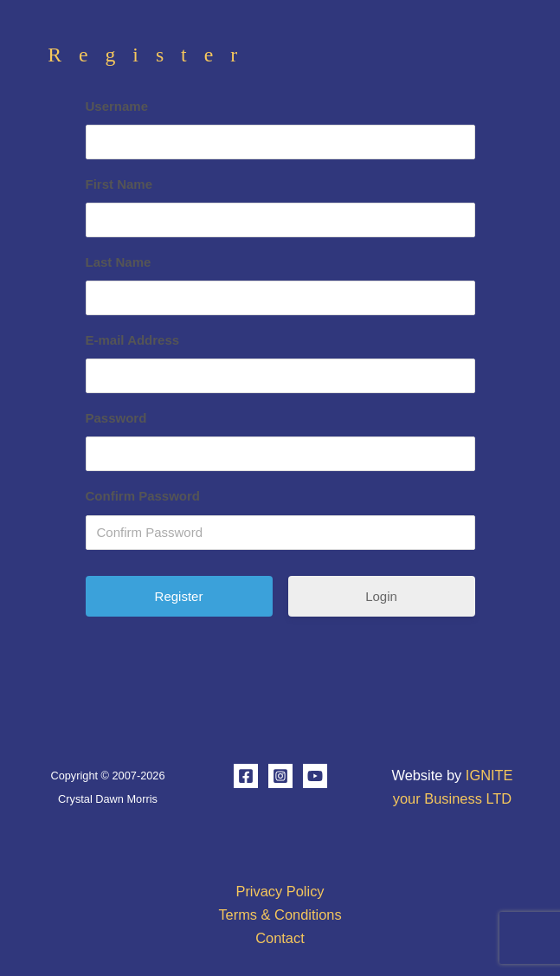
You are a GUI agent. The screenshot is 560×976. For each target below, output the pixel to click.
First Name (119, 184)
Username (117, 106)
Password (116, 418)
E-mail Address (133, 340)
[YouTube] (315, 776)
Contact (280, 938)
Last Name (119, 262)
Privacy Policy (280, 891)
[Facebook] (246, 776)
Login (381, 596)
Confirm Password (143, 496)
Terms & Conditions (280, 915)
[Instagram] (280, 776)
